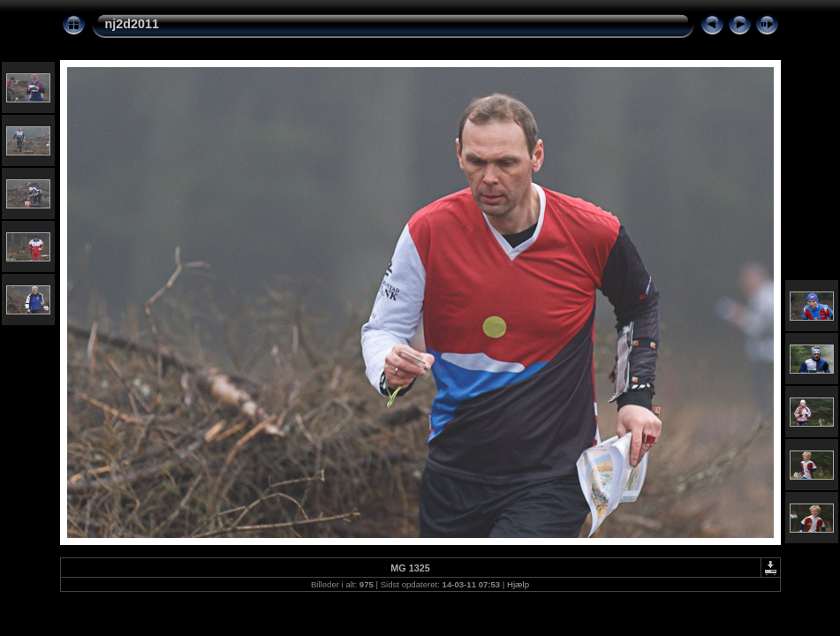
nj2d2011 (132, 24)
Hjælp (518, 584)
